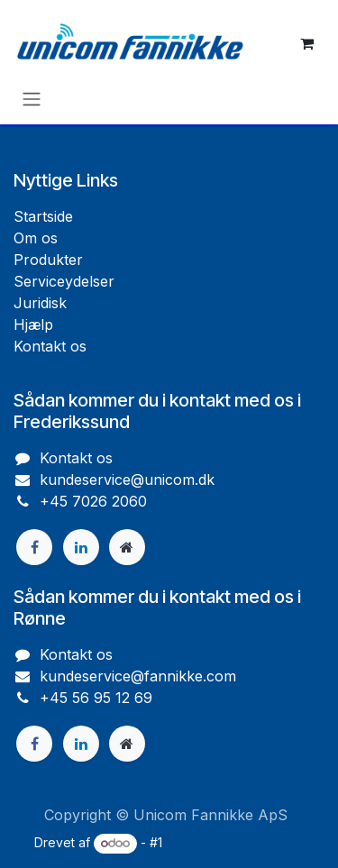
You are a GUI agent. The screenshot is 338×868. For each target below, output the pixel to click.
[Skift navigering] (32, 98)
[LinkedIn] (81, 547)
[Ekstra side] (127, 547)
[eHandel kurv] (306, 43)
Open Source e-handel (235, 842)
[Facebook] (34, 547)
